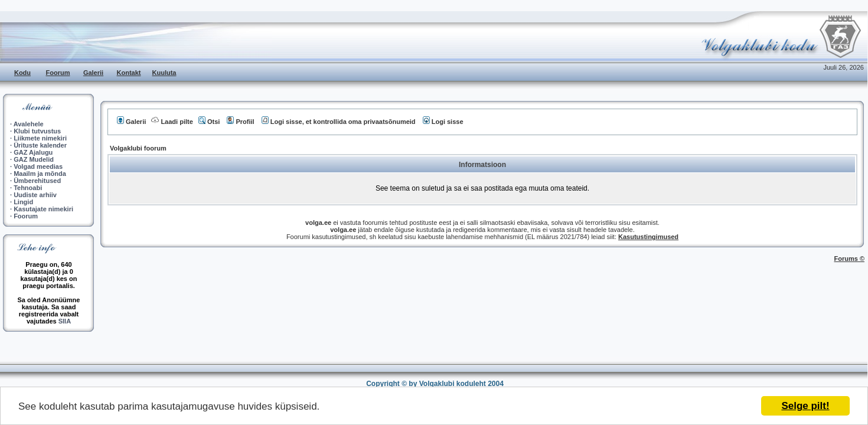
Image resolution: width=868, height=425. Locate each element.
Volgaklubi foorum (138, 148)
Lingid (23, 202)
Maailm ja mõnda (40, 174)
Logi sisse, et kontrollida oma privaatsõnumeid (339, 122)
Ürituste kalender (40, 145)
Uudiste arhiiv (35, 195)
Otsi (209, 122)
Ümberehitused (37, 181)
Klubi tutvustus (37, 131)
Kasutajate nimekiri (43, 209)
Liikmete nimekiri (40, 138)
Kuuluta (164, 73)
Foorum (58, 73)
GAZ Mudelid (34, 159)
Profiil (240, 122)
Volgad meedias (38, 166)
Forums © (850, 259)
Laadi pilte (172, 122)
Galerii (93, 73)
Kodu (22, 73)
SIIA (65, 321)
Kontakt (129, 73)
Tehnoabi (28, 188)
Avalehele (29, 124)
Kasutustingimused (648, 237)
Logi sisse (443, 122)
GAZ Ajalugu (33, 152)
